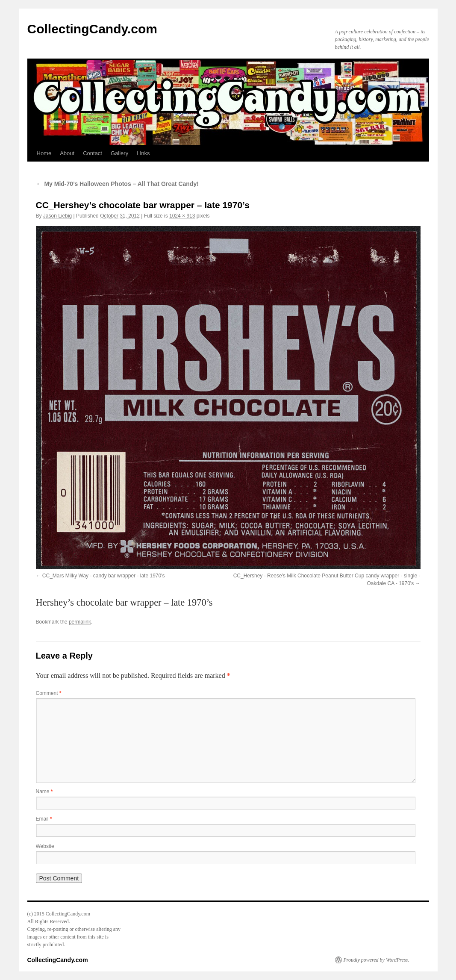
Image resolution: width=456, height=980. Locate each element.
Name (44, 792)
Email (44, 819)
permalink (80, 622)
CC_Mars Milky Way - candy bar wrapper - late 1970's (104, 576)
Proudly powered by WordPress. (377, 960)
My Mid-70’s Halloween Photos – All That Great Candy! (117, 184)
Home (44, 153)
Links (143, 153)
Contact (93, 153)
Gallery (119, 153)
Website (45, 846)
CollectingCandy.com (92, 29)
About (67, 153)
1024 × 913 (182, 216)
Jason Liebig (57, 216)
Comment (49, 693)
